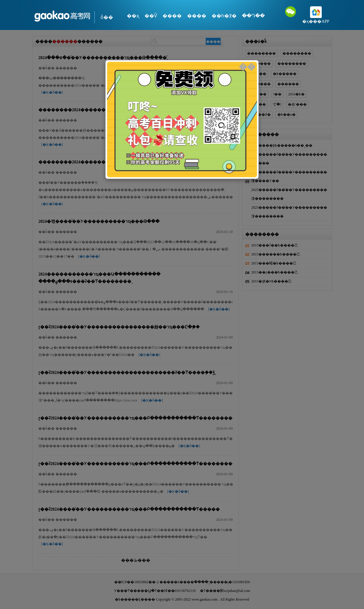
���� (172, 16)
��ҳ (133, 16)
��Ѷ (151, 16)
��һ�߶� (224, 16)
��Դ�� (253, 16)
